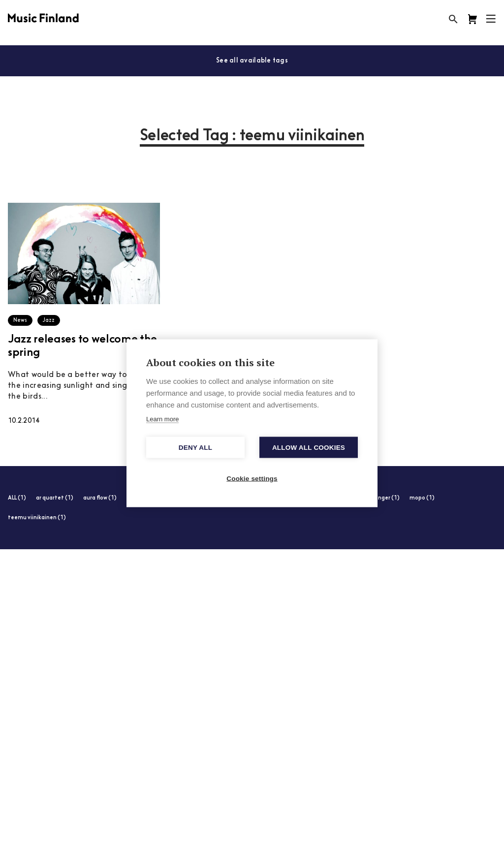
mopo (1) (422, 498)
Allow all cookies (309, 447)
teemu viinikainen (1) (37, 518)
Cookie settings (252, 478)
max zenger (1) (379, 498)
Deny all (195, 447)
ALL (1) (17, 498)
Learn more (162, 419)
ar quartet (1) (55, 498)
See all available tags (252, 61)
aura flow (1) (100, 498)
